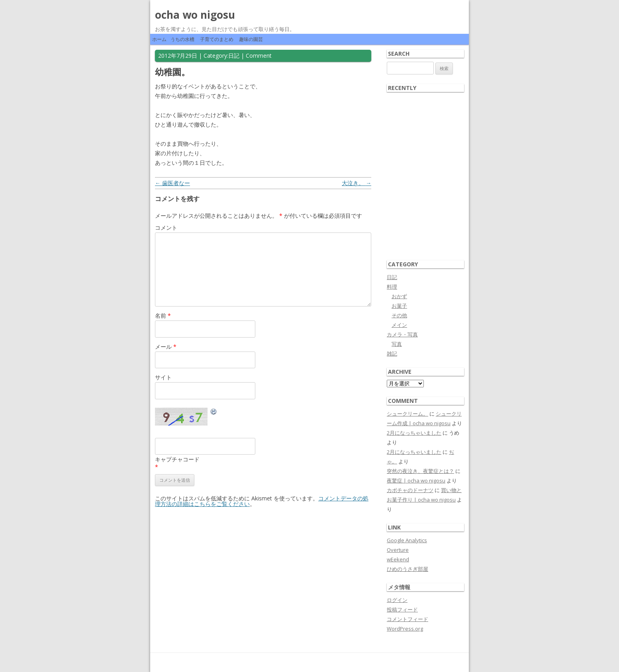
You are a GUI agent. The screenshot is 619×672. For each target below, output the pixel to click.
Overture (398, 550)
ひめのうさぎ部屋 (407, 569)
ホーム (159, 39)
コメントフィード (407, 619)
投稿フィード (402, 609)
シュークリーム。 (407, 414)
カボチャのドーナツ (410, 490)
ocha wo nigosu (195, 15)
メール (166, 347)
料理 (392, 287)
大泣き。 (357, 183)
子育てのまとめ (217, 39)
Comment (259, 56)
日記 (234, 56)
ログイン (397, 600)
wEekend (398, 559)
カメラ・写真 (402, 334)
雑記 (392, 354)
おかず (399, 296)
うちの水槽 (182, 39)
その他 (399, 315)
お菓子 (399, 306)
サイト (163, 377)
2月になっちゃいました (414, 433)
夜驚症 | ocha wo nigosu (416, 481)
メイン (399, 325)
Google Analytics (407, 540)
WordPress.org (405, 629)
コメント (166, 228)
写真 (397, 344)
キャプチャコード (177, 459)
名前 (163, 315)
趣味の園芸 (251, 39)
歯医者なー (172, 183)
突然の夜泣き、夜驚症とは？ (420, 471)
